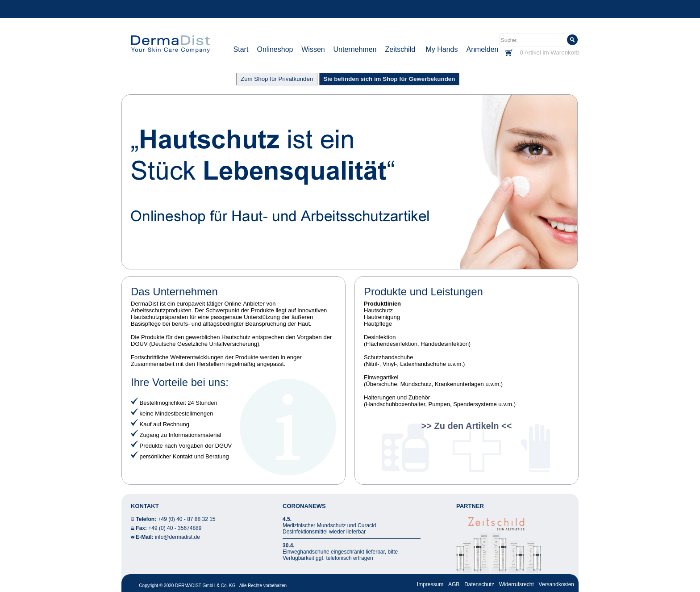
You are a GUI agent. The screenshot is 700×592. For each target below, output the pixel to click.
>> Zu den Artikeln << (467, 426)
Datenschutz (479, 584)
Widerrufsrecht (517, 584)
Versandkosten (556, 584)
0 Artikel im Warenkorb (550, 52)
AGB (454, 584)
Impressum (430, 584)
